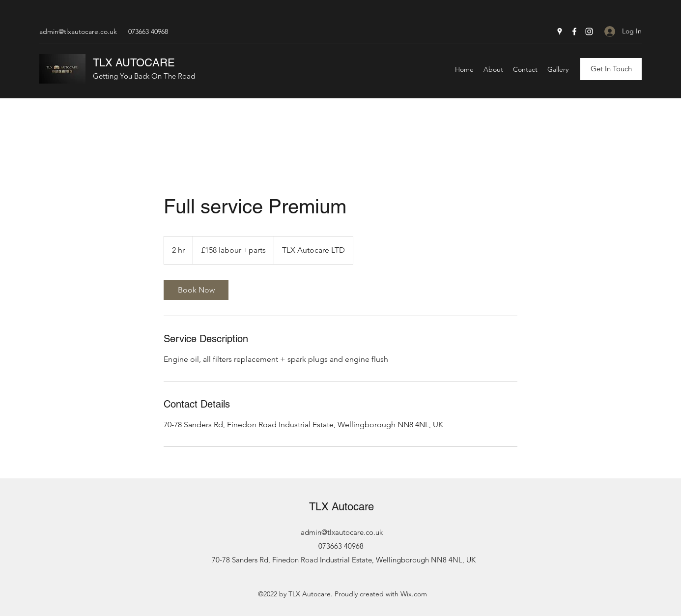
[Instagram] (589, 31)
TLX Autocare (341, 507)
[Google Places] (560, 31)
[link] (196, 290)
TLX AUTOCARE (134, 63)
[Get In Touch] (611, 69)
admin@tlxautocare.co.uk (78, 31)
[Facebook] (574, 31)
